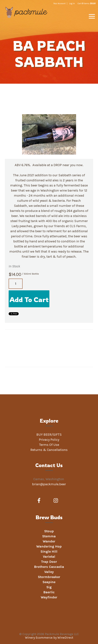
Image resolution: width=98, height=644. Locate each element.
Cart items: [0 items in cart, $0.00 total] (87, 3)
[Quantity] (16, 284)
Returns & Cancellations (49, 450)
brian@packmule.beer (49, 484)
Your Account (59, 3)
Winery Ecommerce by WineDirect (49, 638)
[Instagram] (56, 501)
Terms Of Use (49, 445)
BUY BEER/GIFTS (49, 435)
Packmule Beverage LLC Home (26, 17)
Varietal (49, 557)
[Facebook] (39, 501)
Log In (72, 3)
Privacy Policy (49, 440)
